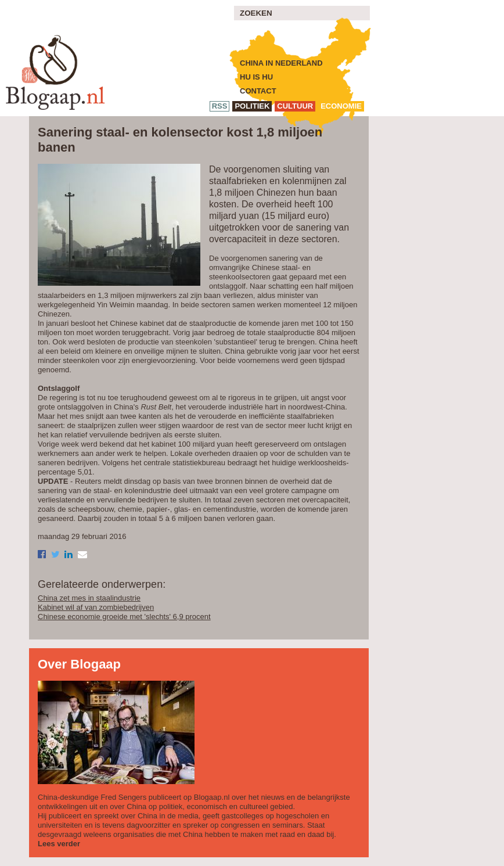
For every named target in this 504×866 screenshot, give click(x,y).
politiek (252, 106)
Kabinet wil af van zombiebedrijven (96, 607)
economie (341, 106)
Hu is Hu (256, 77)
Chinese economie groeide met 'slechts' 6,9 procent (124, 617)
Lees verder (59, 844)
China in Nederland (281, 63)
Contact (258, 91)
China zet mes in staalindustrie (89, 598)
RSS (220, 106)
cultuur (295, 106)
